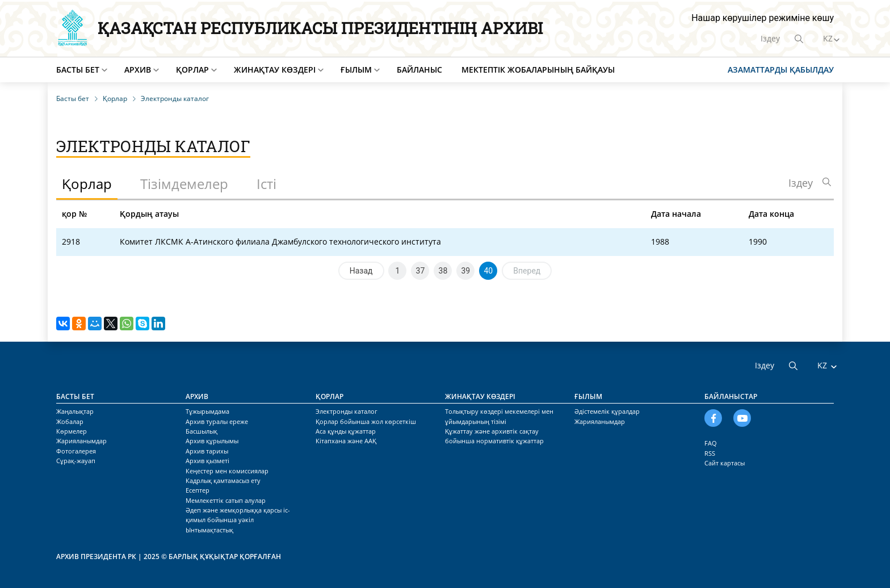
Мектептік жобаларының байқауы (538, 70)
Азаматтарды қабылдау (781, 70)
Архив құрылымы (212, 441)
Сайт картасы (725, 463)
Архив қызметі (207, 461)
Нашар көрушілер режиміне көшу (763, 18)
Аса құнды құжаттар (346, 431)
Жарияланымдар (81, 441)
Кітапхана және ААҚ (346, 441)
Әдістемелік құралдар (607, 411)
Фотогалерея (76, 451)
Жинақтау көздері (275, 70)
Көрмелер (72, 431)
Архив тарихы (207, 451)
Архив (138, 70)
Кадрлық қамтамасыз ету (223, 480)
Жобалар (70, 421)
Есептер (198, 490)
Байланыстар (731, 396)
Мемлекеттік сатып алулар (226, 500)
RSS (710, 453)
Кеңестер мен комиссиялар (227, 471)
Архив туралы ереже (217, 421)
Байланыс (419, 70)
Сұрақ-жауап (76, 461)
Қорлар (192, 70)
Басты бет (78, 70)
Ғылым (356, 70)
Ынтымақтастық (209, 530)
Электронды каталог (347, 411)
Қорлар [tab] (87, 184)
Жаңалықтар (75, 411)
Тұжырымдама (207, 411)
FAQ (711, 443)
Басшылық (201, 431)
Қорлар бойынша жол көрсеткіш (366, 421)
